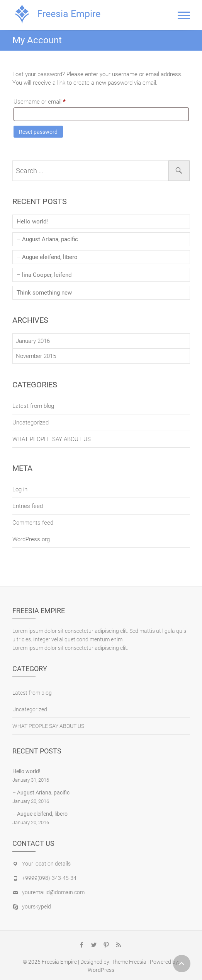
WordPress (101, 970)
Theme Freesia (129, 962)
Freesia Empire (69, 14)
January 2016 (33, 341)
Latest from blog (33, 406)
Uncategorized (31, 423)
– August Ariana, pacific (47, 239)
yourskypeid (36, 907)
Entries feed (28, 506)
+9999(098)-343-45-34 (49, 878)
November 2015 (36, 356)
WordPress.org (31, 539)
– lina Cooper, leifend (44, 275)
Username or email (51, 101)
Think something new (44, 293)
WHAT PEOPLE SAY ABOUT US (52, 439)
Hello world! (32, 222)
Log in (20, 489)
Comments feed (33, 523)
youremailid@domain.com (53, 892)
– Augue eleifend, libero (47, 257)
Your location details (46, 864)
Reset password (38, 132)
